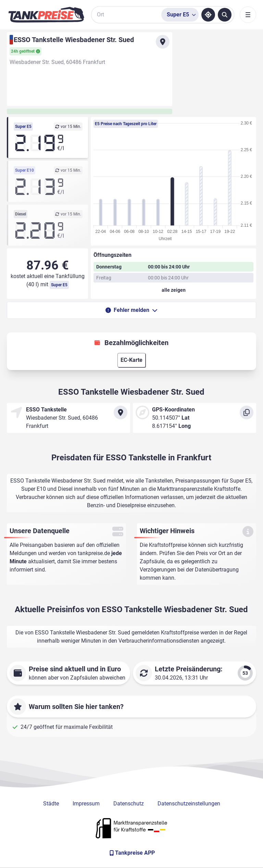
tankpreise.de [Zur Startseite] (94, 553)
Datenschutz (129, 804)
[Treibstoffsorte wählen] (180, 15)
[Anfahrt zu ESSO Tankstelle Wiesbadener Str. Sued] (163, 42)
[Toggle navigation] (248, 15)
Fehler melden (131, 310)
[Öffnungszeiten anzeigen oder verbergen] (173, 290)
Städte (51, 804)
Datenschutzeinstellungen (189, 804)
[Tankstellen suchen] (225, 15)
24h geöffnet (26, 51)
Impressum (86, 804)
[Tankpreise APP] (131, 853)
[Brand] (46, 15)
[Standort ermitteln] (208, 15)
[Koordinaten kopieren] (247, 412)
